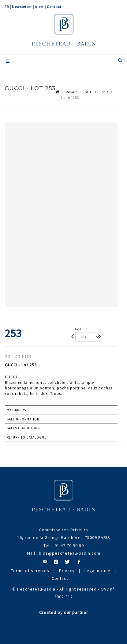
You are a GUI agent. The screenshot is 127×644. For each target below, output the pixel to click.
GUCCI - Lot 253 (98, 92)
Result (71, 92)
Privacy (67, 571)
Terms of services (30, 571)
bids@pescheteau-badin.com (70, 553)
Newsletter (22, 7)
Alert (39, 7)
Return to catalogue (27, 437)
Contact (54, 7)
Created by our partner (64, 612)
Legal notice (97, 571)
